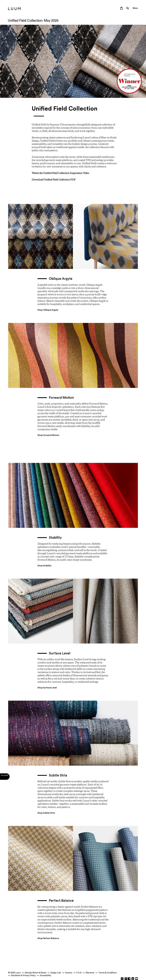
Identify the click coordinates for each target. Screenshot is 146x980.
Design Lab (56, 973)
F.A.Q (79, 973)
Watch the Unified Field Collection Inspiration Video (60, 173)
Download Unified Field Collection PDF (54, 180)
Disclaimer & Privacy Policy (23, 976)
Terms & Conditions (108, 973)
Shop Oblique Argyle (48, 310)
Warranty (90, 973)
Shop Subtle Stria (46, 813)
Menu (135, 8)
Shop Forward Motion (48, 435)
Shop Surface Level (47, 688)
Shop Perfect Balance (48, 938)
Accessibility (45, 976)
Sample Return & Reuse (36, 973)
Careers (69, 973)
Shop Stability (45, 566)
